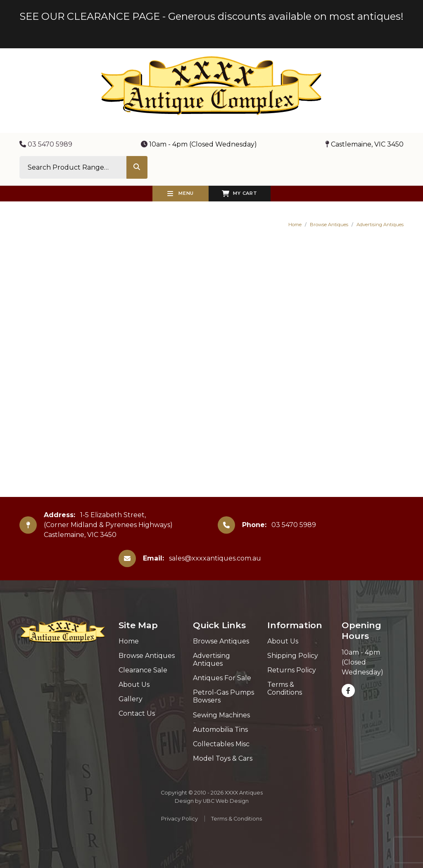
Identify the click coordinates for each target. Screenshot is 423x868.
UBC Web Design (226, 801)
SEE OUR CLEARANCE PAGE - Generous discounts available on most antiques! (211, 16)
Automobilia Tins (220, 730)
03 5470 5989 (46, 144)
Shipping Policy (293, 656)
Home (295, 225)
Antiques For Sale (222, 678)
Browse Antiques (329, 225)
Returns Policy (292, 670)
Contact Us (137, 713)
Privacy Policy (179, 819)
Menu (181, 194)
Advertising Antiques (380, 225)
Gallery (131, 699)
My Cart (239, 194)
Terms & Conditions (285, 688)
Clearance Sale (143, 670)
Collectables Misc (221, 744)
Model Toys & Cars (223, 758)
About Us (134, 685)
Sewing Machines (221, 715)
